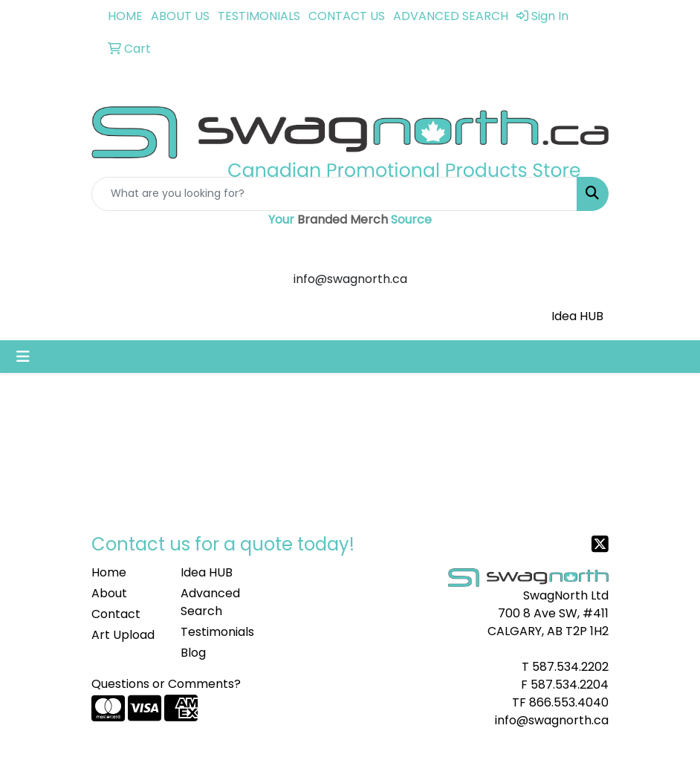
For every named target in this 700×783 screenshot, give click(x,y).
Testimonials (216, 632)
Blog (193, 653)
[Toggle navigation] (23, 357)
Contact (116, 614)
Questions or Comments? (166, 684)
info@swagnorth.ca (552, 720)
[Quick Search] (334, 194)
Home (109, 572)
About (109, 593)
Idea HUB (577, 316)
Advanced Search (210, 602)
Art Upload (123, 635)
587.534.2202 (570, 667)
